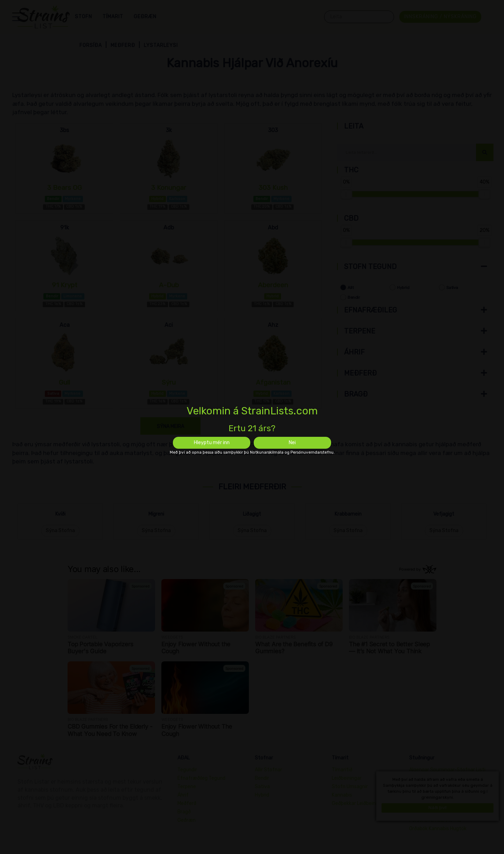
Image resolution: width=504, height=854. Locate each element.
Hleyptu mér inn (212, 443)
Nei (292, 443)
